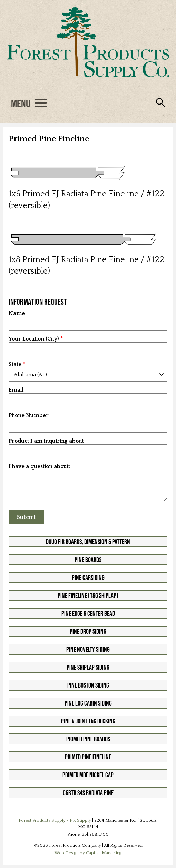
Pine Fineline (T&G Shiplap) (88, 595)
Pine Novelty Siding (88, 649)
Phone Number (29, 416)
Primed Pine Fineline (88, 757)
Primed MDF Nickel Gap (88, 775)
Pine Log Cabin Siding (88, 703)
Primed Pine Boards (88, 739)
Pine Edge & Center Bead (88, 613)
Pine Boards (88, 560)
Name (17, 313)
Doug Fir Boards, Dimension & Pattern (88, 542)
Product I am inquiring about (46, 441)
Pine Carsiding (88, 578)
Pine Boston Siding (88, 685)
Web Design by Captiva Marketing (88, 853)
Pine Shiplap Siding (88, 667)
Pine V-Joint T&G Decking (88, 721)
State (15, 364)
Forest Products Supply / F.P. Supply (55, 820)
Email (16, 390)
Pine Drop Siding (88, 631)
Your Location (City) (34, 339)
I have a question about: (39, 467)
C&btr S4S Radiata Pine (88, 793)
